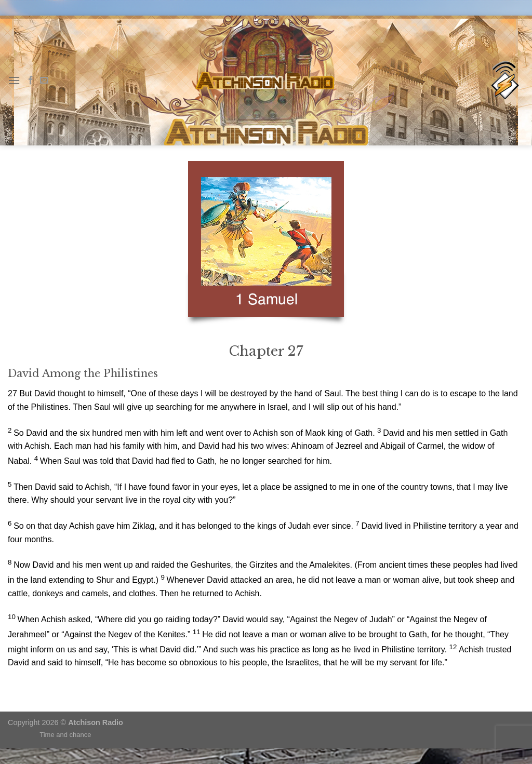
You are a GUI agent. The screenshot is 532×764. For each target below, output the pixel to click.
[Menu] (14, 80)
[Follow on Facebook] (31, 81)
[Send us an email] (44, 81)
